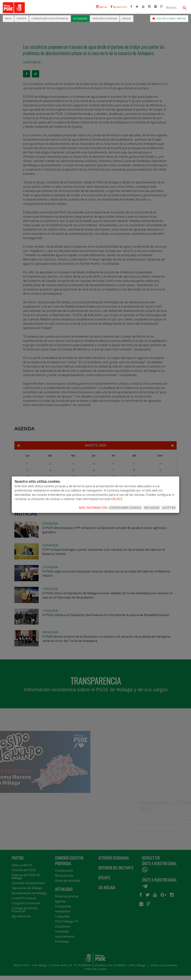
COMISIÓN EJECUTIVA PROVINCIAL (50, 18)
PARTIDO (22, 18)
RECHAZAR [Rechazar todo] (152, 508)
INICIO (8, 18)
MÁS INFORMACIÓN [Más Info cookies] (93, 508)
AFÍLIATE (127, 18)
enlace (117, 499)
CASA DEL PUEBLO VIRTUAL (169, 18)
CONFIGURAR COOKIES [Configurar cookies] (125, 508)
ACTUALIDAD (80, 18)
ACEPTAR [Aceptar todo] (169, 508)
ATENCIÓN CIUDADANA (105, 18)
